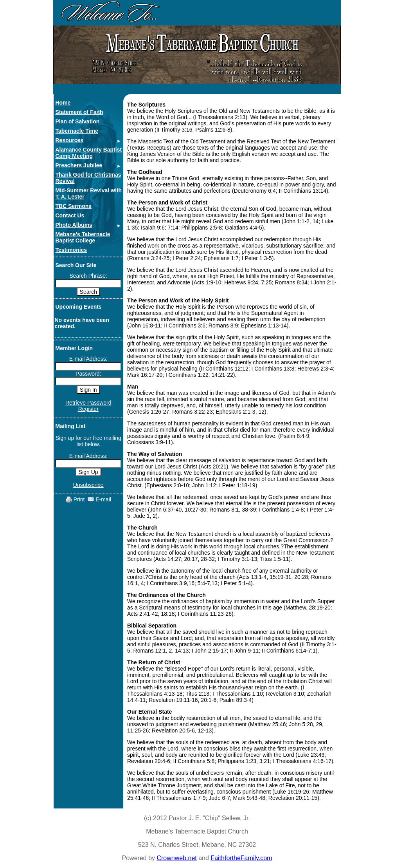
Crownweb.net (176, 858)
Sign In (88, 390)
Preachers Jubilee (79, 165)
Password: (88, 374)
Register (88, 409)
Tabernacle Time (77, 131)
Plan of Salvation (78, 121)
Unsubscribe (88, 485)
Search (88, 292)
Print (79, 499)
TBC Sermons (74, 206)
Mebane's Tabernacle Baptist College (83, 237)
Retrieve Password (88, 403)
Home (63, 103)
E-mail (103, 499)
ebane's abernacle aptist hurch (201, 44)
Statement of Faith (79, 112)
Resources (70, 140)
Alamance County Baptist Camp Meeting (89, 153)
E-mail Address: (88, 359)
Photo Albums (74, 225)
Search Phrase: (89, 276)
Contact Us (70, 215)
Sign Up (88, 472)
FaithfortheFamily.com (241, 858)
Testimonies (71, 250)
